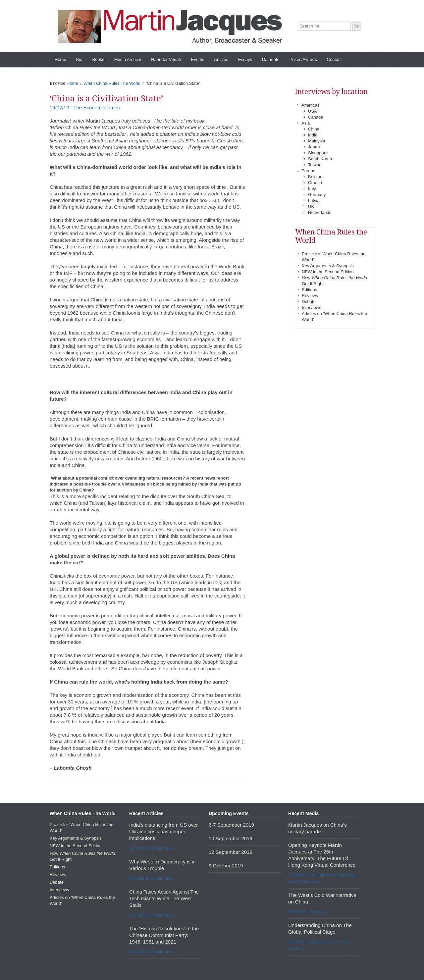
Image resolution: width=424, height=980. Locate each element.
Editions (309, 290)
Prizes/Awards (303, 59)
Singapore (318, 153)
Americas (310, 105)
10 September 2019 (231, 838)
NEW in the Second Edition (328, 272)
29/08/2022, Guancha (307, 912)
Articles (221, 59)
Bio (79, 59)
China (72, 127)
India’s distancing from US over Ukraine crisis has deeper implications (163, 831)
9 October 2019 (226, 866)
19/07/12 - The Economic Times (85, 107)
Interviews (312, 308)
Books (98, 59)
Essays (245, 59)
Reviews (310, 296)
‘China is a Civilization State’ (106, 99)
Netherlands (320, 212)
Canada (316, 117)
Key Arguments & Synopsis (328, 266)
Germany (317, 195)
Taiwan (315, 165)
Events (198, 59)
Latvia (314, 201)
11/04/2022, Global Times (151, 848)
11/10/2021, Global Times (151, 915)
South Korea (320, 159)
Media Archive (128, 59)
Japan (314, 147)
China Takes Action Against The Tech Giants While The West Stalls (164, 898)
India (74, 147)
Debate (309, 302)
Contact (334, 59)
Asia (306, 123)
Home (60, 59)
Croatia (315, 183)
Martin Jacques (103, 121)
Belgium (316, 177)
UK (311, 206)
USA (313, 111)
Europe (308, 171)
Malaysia (317, 141)
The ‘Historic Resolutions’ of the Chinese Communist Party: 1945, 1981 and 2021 (164, 935)
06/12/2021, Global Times (151, 878)
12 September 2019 (231, 852)
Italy (312, 189)
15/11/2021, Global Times (151, 952)
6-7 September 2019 (231, 825)
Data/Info (271, 59)
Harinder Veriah (166, 59)
